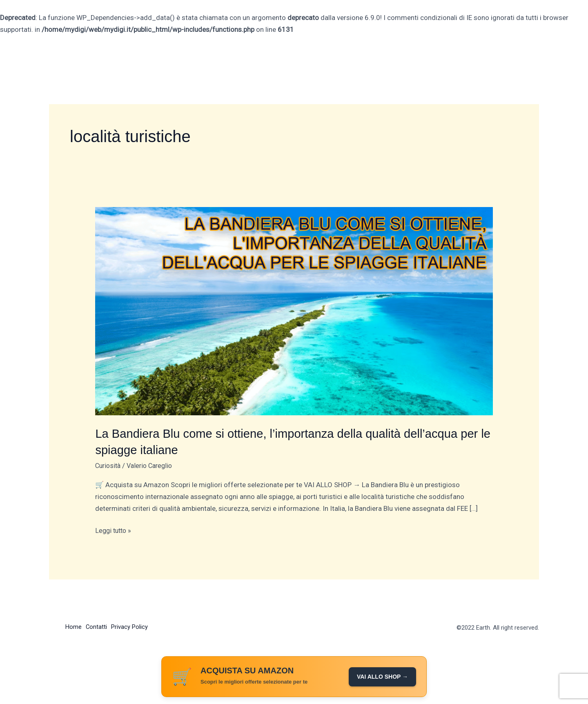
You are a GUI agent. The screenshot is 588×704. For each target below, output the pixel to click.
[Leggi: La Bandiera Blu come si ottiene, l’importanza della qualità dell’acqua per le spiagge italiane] (294, 311)
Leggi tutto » (115, 529)
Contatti (99, 626)
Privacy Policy (134, 626)
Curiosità (109, 465)
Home (73, 626)
